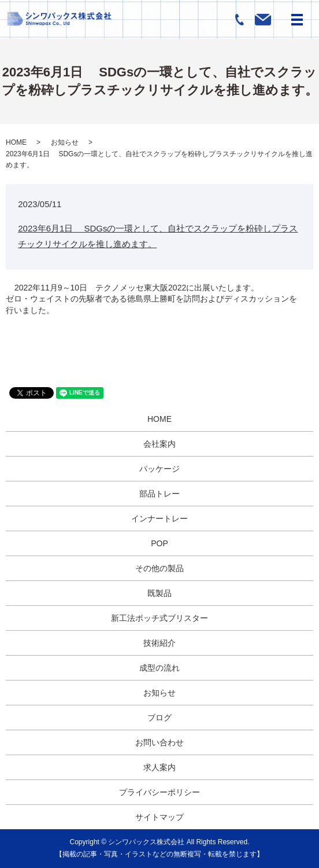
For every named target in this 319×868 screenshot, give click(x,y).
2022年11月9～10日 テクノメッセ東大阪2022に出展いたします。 (137, 288)
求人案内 (159, 767)
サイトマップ (159, 817)
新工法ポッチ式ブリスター (159, 618)
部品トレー (159, 494)
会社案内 (159, 444)
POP (159, 543)
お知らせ (65, 142)
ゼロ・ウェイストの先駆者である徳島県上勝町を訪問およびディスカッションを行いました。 (151, 304)
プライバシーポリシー (159, 792)
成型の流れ (159, 668)
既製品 (159, 593)
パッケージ (159, 469)
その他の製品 (159, 568)
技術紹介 (159, 643)
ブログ (159, 718)
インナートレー (159, 518)
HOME (16, 142)
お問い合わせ (159, 742)
